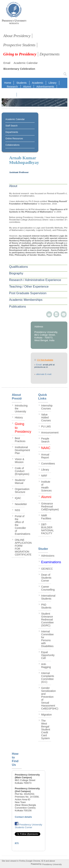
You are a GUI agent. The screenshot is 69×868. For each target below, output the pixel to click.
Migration (47, 715)
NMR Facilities (46, 517)
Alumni (27, 87)
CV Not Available (45, 360)
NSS (17, 510)
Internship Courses (47, 407)
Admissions (48, 556)
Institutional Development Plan (22, 450)
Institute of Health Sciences (46, 486)
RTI (9, 91)
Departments (50, 54)
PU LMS (46, 426)
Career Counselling (48, 588)
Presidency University (52, 864)
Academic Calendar (26, 63)
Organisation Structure (22, 491)
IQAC (48, 91)
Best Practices (20, 440)
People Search (45, 440)
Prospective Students (19, 45)
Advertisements (45, 87)
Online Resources (14, 139)
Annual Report (45, 456)
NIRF (37, 91)
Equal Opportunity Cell (48, 655)
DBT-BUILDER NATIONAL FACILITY (47, 529)
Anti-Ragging (46, 666)
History (19, 417)
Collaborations (12, 145)
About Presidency (17, 36)
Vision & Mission (19, 461)
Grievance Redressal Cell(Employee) (50, 506)
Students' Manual (20, 482)
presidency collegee (14, 14)
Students (21, 83)
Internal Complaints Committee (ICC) (48, 678)
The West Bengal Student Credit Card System (46, 729)
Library (53, 83)
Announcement (50, 433)
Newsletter (21, 504)
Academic (38, 83)
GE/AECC (47, 569)
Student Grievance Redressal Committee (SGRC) (47, 620)
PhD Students (46, 606)
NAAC (10, 95)
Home (8, 83)
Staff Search (11, 126)
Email (7, 63)
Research (12, 87)
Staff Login (22, 91)
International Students (48, 597)
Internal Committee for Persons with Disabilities (47, 639)
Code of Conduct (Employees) (22, 471)
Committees (48, 464)
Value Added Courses (46, 417)
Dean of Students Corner (46, 578)
